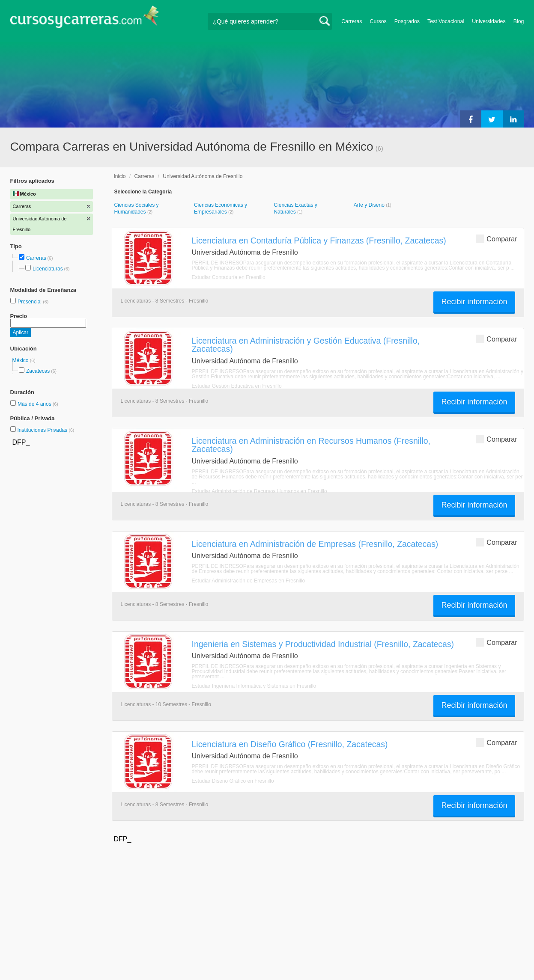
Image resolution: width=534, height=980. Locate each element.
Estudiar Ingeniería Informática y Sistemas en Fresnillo (254, 686)
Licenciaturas (48, 269)
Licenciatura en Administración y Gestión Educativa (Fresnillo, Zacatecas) (306, 345)
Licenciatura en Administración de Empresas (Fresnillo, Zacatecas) (315, 544)
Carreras (352, 21)
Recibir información (474, 302)
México (21, 360)
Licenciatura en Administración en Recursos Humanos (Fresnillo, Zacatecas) (311, 445)
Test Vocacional (446, 21)
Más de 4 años (35, 404)
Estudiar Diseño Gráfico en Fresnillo (233, 781)
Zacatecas (38, 371)
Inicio (120, 176)
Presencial (30, 302)
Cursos (378, 21)
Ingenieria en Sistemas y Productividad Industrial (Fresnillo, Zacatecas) (323, 644)
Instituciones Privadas (46, 430)
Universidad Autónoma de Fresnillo (203, 176)
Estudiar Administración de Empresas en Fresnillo (249, 581)
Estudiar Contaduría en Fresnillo (229, 277)
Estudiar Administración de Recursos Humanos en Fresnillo (260, 491)
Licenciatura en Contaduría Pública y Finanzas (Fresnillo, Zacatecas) (319, 241)
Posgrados (407, 21)
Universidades (489, 21)
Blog (519, 21)
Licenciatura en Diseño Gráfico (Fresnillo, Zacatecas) (290, 744)
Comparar (496, 239)
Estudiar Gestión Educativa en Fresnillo (237, 386)
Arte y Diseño (370, 205)
